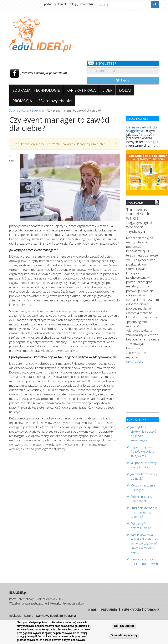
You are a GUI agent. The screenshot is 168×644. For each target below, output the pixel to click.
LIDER (107, 90)
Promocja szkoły (73, 603)
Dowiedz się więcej (124, 635)
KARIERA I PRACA (81, 90)
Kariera (29, 615)
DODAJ (125, 90)
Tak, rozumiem (124, 626)
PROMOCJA (22, 101)
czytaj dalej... (134, 361)
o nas (92, 608)
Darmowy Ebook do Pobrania (56, 615)
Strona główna (19, 110)
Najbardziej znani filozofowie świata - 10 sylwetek (143, 451)
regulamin (109, 608)
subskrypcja (131, 608)
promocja (152, 608)
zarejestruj (87, 4)
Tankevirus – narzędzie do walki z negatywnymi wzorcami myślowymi (139, 221)
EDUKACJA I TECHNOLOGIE (36, 90)
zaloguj (74, 4)
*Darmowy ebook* (55, 101)
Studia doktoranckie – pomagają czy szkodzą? (144, 511)
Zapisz (123, 80)
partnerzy (50, 4)
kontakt (63, 4)
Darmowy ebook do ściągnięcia (141, 129)
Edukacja (38, 110)
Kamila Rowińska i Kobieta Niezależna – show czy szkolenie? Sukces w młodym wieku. (144, 543)
